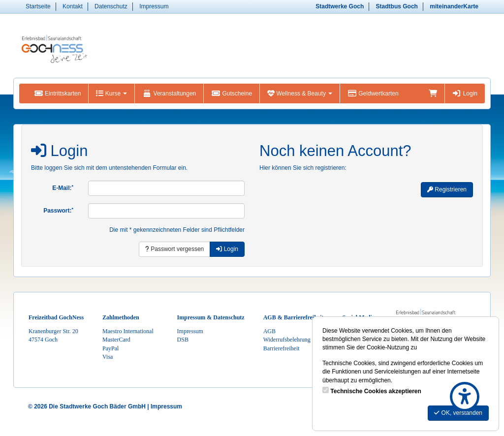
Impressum (154, 6)
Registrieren (447, 189)
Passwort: (58, 211)
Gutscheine (232, 93)
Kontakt (73, 6)
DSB (183, 340)
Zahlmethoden (121, 317)
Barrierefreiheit (282, 348)
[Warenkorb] (433, 93)
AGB (269, 331)
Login (465, 93)
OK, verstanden (458, 413)
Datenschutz (111, 6)
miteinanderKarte (454, 6)
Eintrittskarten (57, 93)
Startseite (38, 6)
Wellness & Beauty (300, 93)
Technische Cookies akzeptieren (376, 391)
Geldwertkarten (373, 93)
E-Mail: (63, 188)
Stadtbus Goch (397, 6)
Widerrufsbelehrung (287, 340)
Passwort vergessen (174, 249)
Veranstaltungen (169, 93)
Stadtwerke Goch (340, 6)
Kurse (111, 93)
